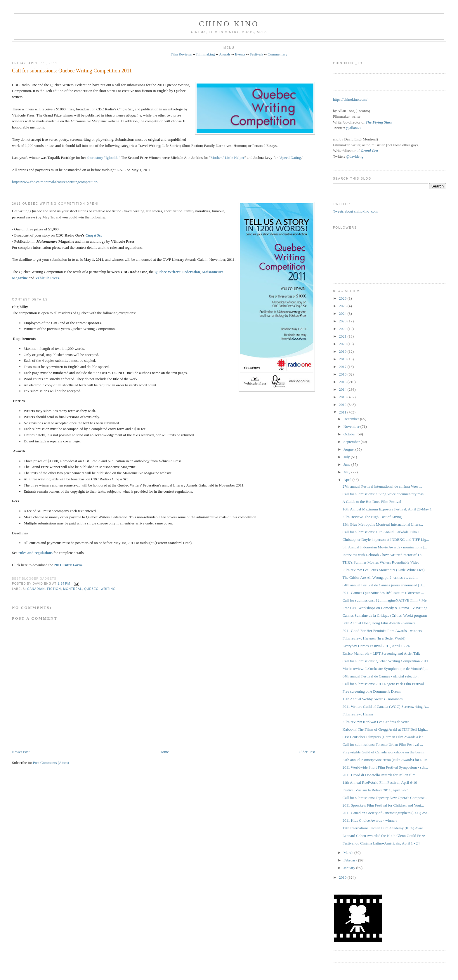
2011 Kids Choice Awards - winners (370, 820)
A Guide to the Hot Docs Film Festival (372, 502)
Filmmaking (206, 54)
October (350, 434)
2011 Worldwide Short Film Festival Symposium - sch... (385, 767)
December (352, 419)
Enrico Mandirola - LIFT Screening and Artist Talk (381, 653)
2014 (343, 389)
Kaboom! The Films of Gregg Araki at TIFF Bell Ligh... (385, 729)
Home (164, 752)
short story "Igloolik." (104, 158)
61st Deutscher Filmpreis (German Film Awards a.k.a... (385, 737)
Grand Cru (369, 151)
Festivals (256, 54)
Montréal (72, 589)
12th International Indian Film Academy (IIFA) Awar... (384, 828)
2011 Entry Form (68, 565)
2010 (343, 877)
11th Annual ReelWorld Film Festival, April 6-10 (380, 782)
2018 (343, 359)
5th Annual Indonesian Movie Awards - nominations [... (385, 547)
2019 (343, 351)
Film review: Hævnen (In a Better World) (374, 638)
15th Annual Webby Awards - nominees (373, 699)
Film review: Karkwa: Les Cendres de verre (376, 722)
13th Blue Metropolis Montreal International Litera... (383, 524)
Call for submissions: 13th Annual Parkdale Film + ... (383, 532)
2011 (343, 412)
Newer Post (21, 752)
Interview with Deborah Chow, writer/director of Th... (384, 555)
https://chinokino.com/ (350, 99)
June (347, 464)
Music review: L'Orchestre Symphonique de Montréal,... (386, 669)
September (352, 442)
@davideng (355, 156)
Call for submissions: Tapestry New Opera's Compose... (385, 798)
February (351, 860)
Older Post (307, 752)
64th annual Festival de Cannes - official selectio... (381, 676)
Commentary (277, 54)
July (347, 457)
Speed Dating (291, 158)
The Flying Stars (379, 122)
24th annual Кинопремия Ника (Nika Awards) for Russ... (387, 760)
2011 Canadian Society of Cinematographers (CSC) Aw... (386, 813)
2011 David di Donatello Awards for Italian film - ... (382, 775)
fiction (54, 589)
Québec (91, 589)
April (348, 480)
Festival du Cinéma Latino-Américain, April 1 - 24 (381, 843)
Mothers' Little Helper (228, 158)
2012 (343, 405)
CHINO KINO (229, 24)
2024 (343, 313)
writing (108, 589)
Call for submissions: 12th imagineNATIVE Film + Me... (386, 600)
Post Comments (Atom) (51, 763)
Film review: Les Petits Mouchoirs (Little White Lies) (384, 570)
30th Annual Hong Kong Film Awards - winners (379, 623)
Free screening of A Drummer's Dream (372, 691)
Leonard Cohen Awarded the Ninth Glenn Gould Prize (384, 836)
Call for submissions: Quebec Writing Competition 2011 (72, 71)
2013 (343, 397)
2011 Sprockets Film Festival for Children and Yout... (383, 805)
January (350, 868)
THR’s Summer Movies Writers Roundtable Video (381, 562)
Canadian (36, 589)
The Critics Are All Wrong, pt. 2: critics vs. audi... (381, 577)
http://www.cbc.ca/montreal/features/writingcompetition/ (55, 182)
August (349, 449)
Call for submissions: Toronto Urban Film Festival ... (383, 744)
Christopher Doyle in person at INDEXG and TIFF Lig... (386, 539)
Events (240, 54)
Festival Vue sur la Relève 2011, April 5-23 (375, 790)
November (352, 426)
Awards (225, 54)
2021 (343, 336)
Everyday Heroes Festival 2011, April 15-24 (376, 646)
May (347, 472)
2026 (343, 298)
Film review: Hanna (358, 714)
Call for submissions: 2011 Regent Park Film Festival (383, 684)
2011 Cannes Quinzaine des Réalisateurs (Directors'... (383, 593)
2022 (343, 329)
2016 (343, 374)
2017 (343, 367)
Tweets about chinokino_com (355, 211)
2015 (343, 382)
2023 (343, 321)
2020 (343, 344)
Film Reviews (181, 54)
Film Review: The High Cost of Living (372, 517)
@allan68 (353, 128)
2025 (343, 306)
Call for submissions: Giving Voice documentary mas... (385, 494)
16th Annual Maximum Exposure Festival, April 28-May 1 (387, 509)
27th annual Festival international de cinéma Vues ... (382, 486)
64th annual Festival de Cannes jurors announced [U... (384, 585)
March (349, 853)
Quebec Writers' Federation (177, 272)
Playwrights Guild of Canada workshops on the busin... (385, 752)
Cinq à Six (94, 235)
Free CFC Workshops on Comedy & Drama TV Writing (385, 608)
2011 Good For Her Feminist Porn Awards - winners (382, 631)
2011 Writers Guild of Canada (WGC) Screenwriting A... (386, 707)
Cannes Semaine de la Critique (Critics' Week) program (385, 615)
